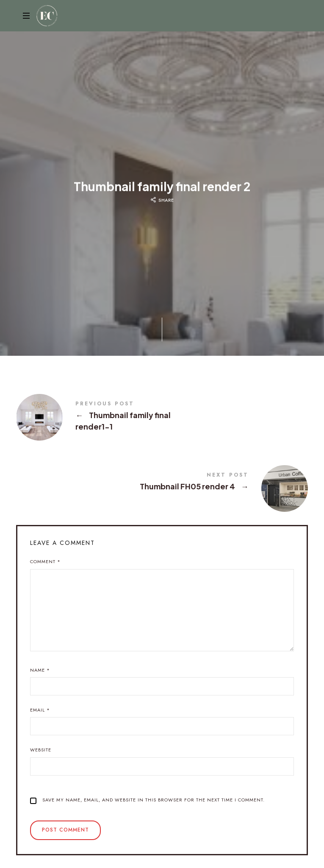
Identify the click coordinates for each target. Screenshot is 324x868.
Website (41, 750)
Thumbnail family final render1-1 (162, 417)
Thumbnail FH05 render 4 (162, 482)
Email (40, 710)
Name (40, 670)
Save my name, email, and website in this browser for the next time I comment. (154, 800)
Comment (45, 561)
